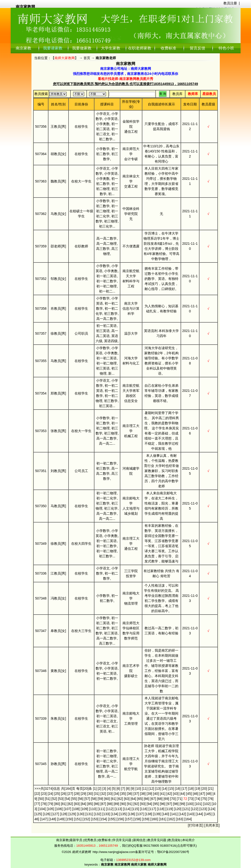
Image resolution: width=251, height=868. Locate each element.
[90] (123, 804)
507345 (41, 764)
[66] (147, 799)
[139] (157, 814)
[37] (136, 794)
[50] (41, 799)
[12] (151, 789)
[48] (209, 794)
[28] (77, 794)
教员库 (177, 94)
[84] (83, 804)
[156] (120, 819)
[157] (129, 819)
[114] (127, 809)
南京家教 (23, 48)
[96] (163, 804)
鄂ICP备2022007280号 (173, 852)
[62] (120, 799)
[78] (44, 804)
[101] (198, 804)
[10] (138, 789)
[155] (112, 819)
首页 (87, 58)
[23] (44, 794)
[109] (84, 809)
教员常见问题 (157, 840)
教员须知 (175, 840)
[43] (176, 794)
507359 (41, 246)
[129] (72, 814)
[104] (42, 809)
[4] (109, 789)
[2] (99, 789)
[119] (169, 809)
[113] (118, 809)
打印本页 (196, 825)
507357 (41, 333)
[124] (211, 809)
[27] (70, 794)
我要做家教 (82, 48)
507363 (41, 181)
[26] (64, 794)
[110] (93, 809)
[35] (123, 794)
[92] (136, 804)
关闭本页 (212, 825)
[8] (128, 789)
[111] (101, 809)
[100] (190, 804)
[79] (50, 804)
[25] (57, 794)
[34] (116, 794)
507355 (41, 361)
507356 (41, 126)
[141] (174, 814)
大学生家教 (111, 48)
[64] (133, 799)
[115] (135, 809)
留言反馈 (198, 48)
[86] (97, 804)
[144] (199, 814)
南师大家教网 (65, 58)
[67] (153, 799)
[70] (173, 799)
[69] (166, 799)
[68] (160, 799)
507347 (41, 631)
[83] (77, 804)
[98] (176, 804)
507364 (41, 154)
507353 (41, 431)
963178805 (151, 846)
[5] (114, 789)
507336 (41, 573)
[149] (61, 819)
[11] (145, 789)
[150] (69, 819)
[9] (133, 789)
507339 (41, 718)
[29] (83, 794)
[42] (169, 794)
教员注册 (230, 3)
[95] (156, 804)
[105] (50, 809)
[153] (95, 819)
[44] (182, 794)
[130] (80, 814)
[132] (98, 814)
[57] (87, 799)
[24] (50, 794)
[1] (95, 789)
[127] (55, 814)
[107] (67, 809)
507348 (41, 598)
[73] (191, 799)
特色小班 (226, 48)
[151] (78, 819)
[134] (115, 814)
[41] (163, 794)
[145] (208, 814)
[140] (165, 814)
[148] (52, 819)
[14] (164, 789)
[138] (148, 814)
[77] (37, 804)
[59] (100, 799)
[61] (114, 799)
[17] (184, 789)
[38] (143, 794)
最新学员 (76, 840)
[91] (130, 804)
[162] (171, 819)
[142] (182, 814)
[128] (64, 814)
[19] (197, 789)
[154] (103, 819)
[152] (86, 819)
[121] (186, 809)
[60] (107, 799)
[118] (161, 809)
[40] (156, 794)
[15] (171, 789)
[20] (204, 789)
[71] (179, 799)
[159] (146, 819)
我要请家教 (53, 48)
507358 (41, 308)
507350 (41, 506)
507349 (41, 544)
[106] (59, 809)
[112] (110, 809)
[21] (211, 789)
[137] (140, 814)
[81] (64, 804)
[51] (48, 799)
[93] (143, 804)
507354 (41, 393)
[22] (37, 794)
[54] (67, 799)
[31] (97, 794)
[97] (169, 804)
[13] (158, 789)
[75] (204, 799)
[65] (140, 799)
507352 (41, 279)
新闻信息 (140, 840)
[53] (61, 799)
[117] (152, 809)
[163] (179, 819)
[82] (70, 804)
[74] (197, 799)
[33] (110, 794)
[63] (127, 799)
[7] (123, 789)
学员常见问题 (122, 840)
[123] (203, 809)
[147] (44, 819)
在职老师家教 (140, 48)
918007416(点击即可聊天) (178, 846)
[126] (47, 814)
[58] (94, 799)
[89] (116, 804)
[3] (104, 789)
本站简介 (189, 840)
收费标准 (168, 48)
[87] (103, 804)
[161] (163, 819)
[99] (182, 804)
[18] (191, 789)
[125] (38, 814)
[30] (90, 794)
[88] (110, 804)
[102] (207, 804)
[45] (189, 794)
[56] (80, 799)
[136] (132, 814)
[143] (191, 814)
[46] (195, 794)
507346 (41, 671)
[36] (130, 794)
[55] (74, 799)
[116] (144, 809)
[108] (76, 809)
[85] (90, 804)
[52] (54, 799)
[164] (188, 819)
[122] (194, 809)
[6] (118, 789)
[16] (178, 789)
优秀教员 (91, 840)
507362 (41, 214)
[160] (154, 819)
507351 (41, 471)
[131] (89, 814)
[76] (211, 799)
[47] (202, 794)
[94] (149, 804)
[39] (149, 794)
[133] (106, 814)
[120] (178, 809)
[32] (103, 794)
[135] (123, 814)
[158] (137, 819)
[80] (57, 804)
